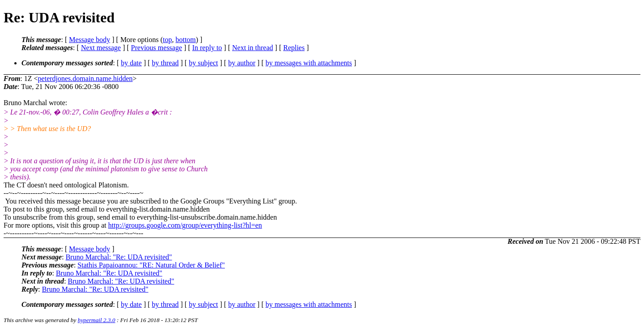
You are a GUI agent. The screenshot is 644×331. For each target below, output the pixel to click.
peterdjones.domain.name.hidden (85, 79)
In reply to (207, 48)
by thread (165, 63)
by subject (203, 63)
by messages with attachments (309, 63)
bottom (185, 40)
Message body (89, 40)
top (167, 40)
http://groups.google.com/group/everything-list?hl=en (185, 225)
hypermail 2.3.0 (97, 320)
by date (131, 63)
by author (242, 63)
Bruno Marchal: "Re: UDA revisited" (119, 257)
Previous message (157, 48)
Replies (294, 48)
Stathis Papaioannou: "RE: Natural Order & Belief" (151, 265)
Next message (101, 48)
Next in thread (253, 48)
